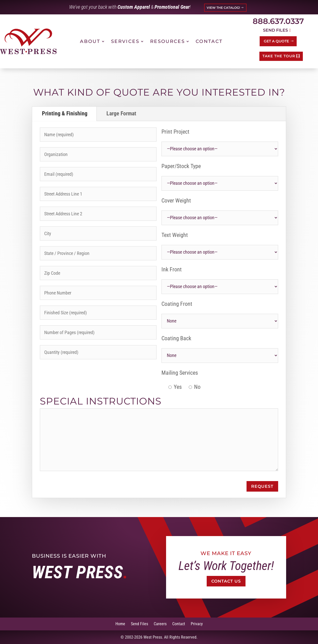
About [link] (90, 41)
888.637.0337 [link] (278, 21)
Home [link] (120, 624)
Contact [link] (209, 41)
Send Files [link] (139, 624)
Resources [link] (167, 41)
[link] (28, 41)
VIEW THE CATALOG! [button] (223, 8)
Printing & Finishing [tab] (65, 113)
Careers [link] (160, 624)
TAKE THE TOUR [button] (279, 56)
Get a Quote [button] (276, 41)
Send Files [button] (275, 30)
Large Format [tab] (121, 113)
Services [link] (125, 41)
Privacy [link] (197, 624)
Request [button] (262, 486)
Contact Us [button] (226, 581)
